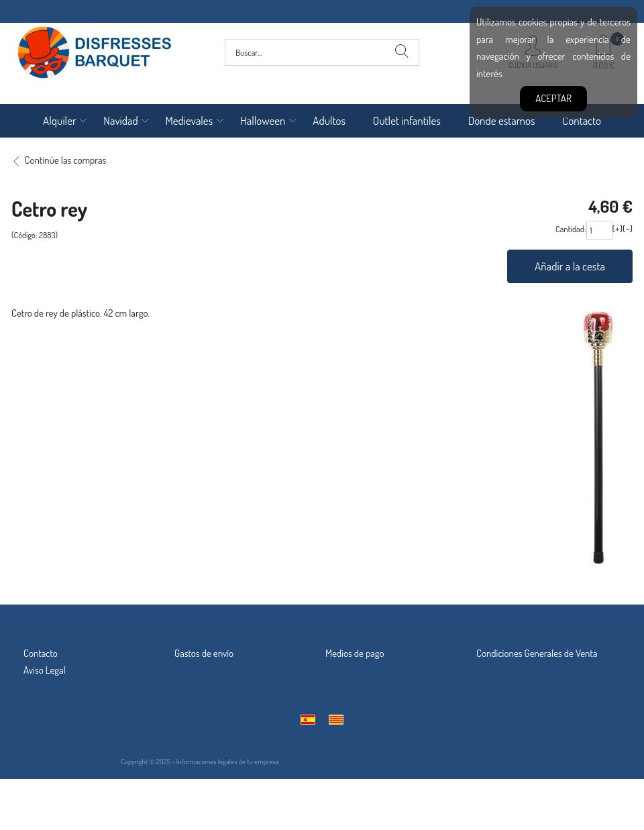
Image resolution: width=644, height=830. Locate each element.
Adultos (329, 120)
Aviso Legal (45, 670)
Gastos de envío (204, 653)
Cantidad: (571, 229)
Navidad (120, 120)
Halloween (263, 120)
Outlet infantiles (407, 120)
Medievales (189, 120)
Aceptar (553, 98)
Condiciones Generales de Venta (537, 653)
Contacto (582, 120)
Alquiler (60, 120)
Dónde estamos (502, 120)
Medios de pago (355, 653)
